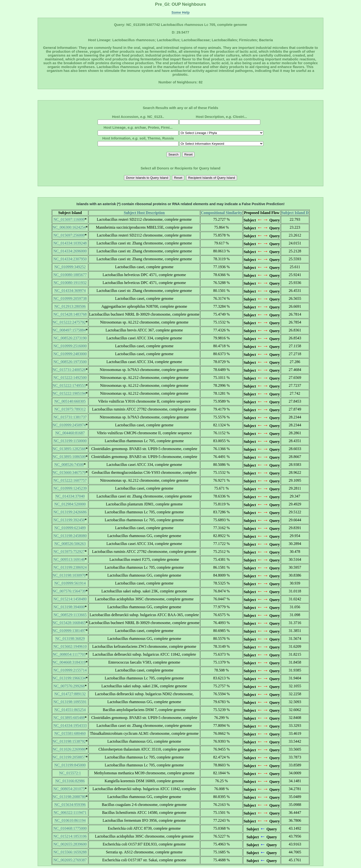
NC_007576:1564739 (69, 591)
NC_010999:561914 (70, 583)
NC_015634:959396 (70, 805)
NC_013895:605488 (69, 718)
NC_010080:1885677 (70, 275)
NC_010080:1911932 (70, 283)
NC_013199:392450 (69, 520)
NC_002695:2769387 (70, 860)
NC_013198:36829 (70, 639)
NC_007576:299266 (69, 686)
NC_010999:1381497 (69, 631)
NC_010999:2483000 (70, 354)
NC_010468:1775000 (70, 828)
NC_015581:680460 (70, 733)
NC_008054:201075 (69, 789)
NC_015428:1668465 (69, 623)
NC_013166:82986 (70, 781)
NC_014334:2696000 (70, 251)
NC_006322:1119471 (70, 813)
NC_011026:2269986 (69, 749)
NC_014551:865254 (70, 710)
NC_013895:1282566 (69, 449)
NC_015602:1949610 (70, 646)
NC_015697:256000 (69, 235)
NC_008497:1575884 (69, 330)
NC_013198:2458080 (70, 536)
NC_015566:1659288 (70, 852)
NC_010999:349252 (70, 267)
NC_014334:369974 (70, 291)
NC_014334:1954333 (70, 726)
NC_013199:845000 (70, 765)
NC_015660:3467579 (69, 472)
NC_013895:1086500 (69, 457)
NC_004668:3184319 (69, 662)
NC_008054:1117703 (69, 654)
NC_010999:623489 (70, 528)
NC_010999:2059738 (70, 298)
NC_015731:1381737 (70, 417)
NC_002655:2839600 (70, 844)
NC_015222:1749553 (69, 385)
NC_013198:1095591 (70, 702)
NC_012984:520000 (70, 504)
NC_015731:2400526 (69, 370)
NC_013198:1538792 (69, 741)
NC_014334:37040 (70, 496)
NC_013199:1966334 (69, 678)
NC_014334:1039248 (70, 243)
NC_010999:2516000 (70, 346)
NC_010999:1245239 (70, 488)
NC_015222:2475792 (69, 322)
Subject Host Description (144, 213)
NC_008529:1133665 (70, 615)
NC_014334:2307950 (70, 259)
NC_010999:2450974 (69, 425)
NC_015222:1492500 (70, 378)
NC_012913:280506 (70, 306)
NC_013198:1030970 (69, 575)
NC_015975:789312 (70, 409)
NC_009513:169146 (69, 559)
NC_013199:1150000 (70, 441)
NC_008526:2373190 (70, 338)
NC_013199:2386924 (70, 567)
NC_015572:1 (70, 773)
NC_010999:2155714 (70, 670)
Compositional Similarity (221, 213)
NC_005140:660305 (70, 401)
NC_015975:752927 (69, 552)
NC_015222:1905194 (69, 393)
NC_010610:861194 (70, 820)
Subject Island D (295, 213)
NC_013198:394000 (69, 607)
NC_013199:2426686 (70, 512)
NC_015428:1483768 (70, 314)
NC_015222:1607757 (70, 480)
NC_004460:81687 (70, 433)
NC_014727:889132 (70, 694)
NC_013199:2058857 (69, 757)
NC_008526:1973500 (70, 362)
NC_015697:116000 (69, 219)
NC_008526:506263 (70, 544)
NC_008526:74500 (69, 465)
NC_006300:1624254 (69, 227)
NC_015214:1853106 (70, 836)
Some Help (181, 12)
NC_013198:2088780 (69, 797)
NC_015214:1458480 (70, 599)
